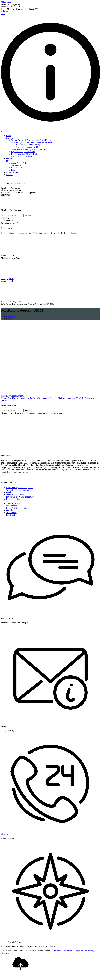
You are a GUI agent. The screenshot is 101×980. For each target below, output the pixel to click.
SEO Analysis (17, 168)
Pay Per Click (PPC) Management (20, 497)
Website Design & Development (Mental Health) (31, 140)
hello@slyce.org (8, 279)
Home (9, 136)
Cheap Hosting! (13, 172)
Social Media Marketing (16, 495)
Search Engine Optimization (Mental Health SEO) (32, 142)
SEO (76, 398)
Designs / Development (40, 398)
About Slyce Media (19, 163)
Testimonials (16, 165)
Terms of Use (72, 951)
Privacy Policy (60, 951)
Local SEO (11, 492)
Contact (9, 175)
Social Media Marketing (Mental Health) (28, 149)
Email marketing (13, 499)
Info (8, 161)
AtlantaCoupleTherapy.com (12, 396)
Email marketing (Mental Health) (25, 154)
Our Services (11, 506)
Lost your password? (10, 223)
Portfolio (10, 159)
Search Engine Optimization (18, 490)
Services (10, 138)
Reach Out (10, 515)
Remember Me (10, 221)
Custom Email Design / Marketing (15, 398)
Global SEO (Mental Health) (28, 145)
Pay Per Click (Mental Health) (24, 152)
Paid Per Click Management (62, 398)
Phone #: (5, 834)
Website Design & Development (19, 488)
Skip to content (7, 2)
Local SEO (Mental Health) (28, 147)
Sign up (28, 411)
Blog (13, 170)
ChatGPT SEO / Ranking (22, 156)
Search (9, 183)
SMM (82, 398)
